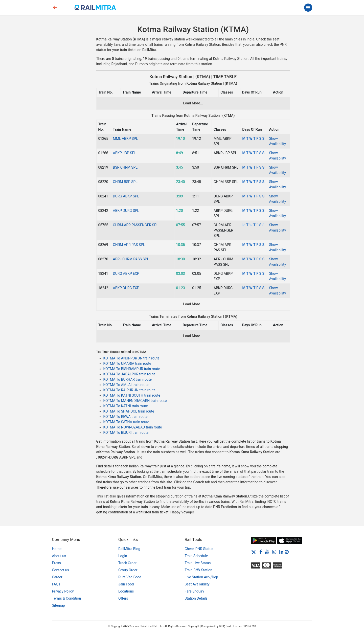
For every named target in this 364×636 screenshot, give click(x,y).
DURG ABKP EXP (126, 274)
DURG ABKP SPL (126, 196)
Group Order (128, 570)
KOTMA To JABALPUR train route (129, 374)
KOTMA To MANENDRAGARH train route (135, 401)
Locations (126, 591)
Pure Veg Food (130, 577)
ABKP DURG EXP (126, 288)
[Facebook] (261, 552)
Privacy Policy (63, 591)
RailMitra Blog (129, 549)
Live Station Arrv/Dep (201, 577)
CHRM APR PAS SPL (129, 245)
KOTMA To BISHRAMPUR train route (132, 369)
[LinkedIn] (281, 552)
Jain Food (126, 584)
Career (57, 577)
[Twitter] (254, 552)
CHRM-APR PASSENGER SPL (136, 225)
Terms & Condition (67, 598)
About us (59, 556)
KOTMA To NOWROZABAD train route (133, 427)
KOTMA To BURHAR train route (128, 379)
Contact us (61, 570)
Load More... (193, 103)
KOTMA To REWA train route (126, 417)
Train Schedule (196, 556)
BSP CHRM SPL (125, 167)
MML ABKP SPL (126, 139)
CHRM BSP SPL (125, 182)
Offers (123, 598)
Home (57, 549)
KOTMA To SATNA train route (126, 422)
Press (56, 563)
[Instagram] (274, 552)
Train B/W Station (199, 570)
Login (123, 556)
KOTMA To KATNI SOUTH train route (132, 395)
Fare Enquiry (195, 591)
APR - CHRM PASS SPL (131, 259)
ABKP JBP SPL (125, 153)
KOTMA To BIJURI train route (126, 433)
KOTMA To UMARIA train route (127, 364)
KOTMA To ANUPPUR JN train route (131, 358)
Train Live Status (198, 563)
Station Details (196, 598)
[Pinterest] (287, 552)
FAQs (56, 584)
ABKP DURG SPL (126, 211)
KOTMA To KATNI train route (126, 406)
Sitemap (59, 605)
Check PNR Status (199, 549)
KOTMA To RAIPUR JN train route (130, 390)
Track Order (127, 563)
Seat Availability (197, 584)
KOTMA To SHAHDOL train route (129, 411)
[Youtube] (267, 552)
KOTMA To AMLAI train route (126, 385)
